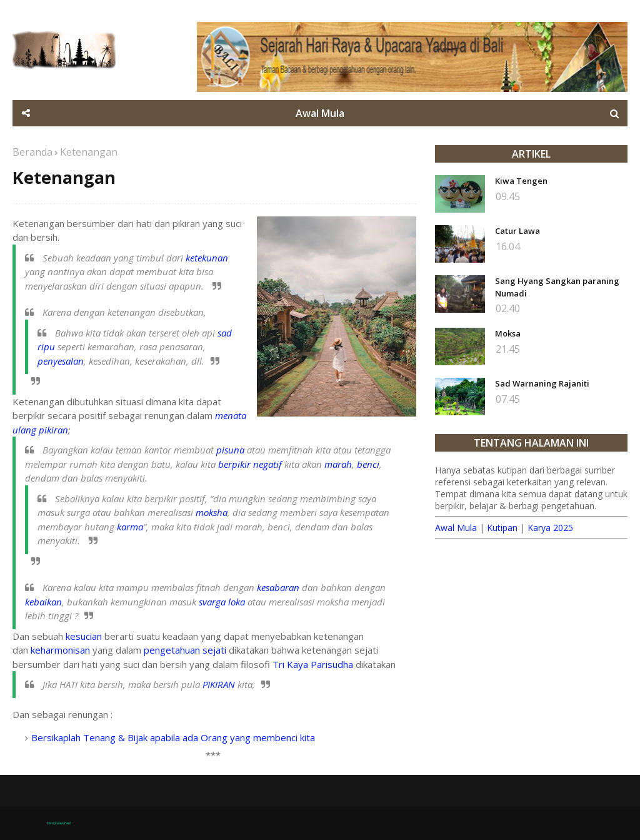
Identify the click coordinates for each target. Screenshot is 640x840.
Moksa (508, 333)
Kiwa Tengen (521, 181)
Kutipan (502, 528)
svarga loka (222, 602)
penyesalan (61, 361)
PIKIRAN (219, 684)
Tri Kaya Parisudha (313, 664)
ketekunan (207, 258)
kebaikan (43, 602)
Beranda (32, 152)
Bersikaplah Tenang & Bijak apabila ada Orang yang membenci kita (173, 737)
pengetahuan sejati (185, 650)
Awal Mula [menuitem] (320, 113)
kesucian (84, 636)
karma (130, 527)
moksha (212, 512)
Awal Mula (456, 528)
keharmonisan (60, 650)
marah (338, 464)
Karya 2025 (550, 528)
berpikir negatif (250, 464)
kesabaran (278, 587)
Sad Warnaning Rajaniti (542, 383)
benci (368, 464)
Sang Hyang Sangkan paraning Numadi (557, 287)
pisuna (230, 450)
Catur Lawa (517, 231)
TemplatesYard (59, 823)
